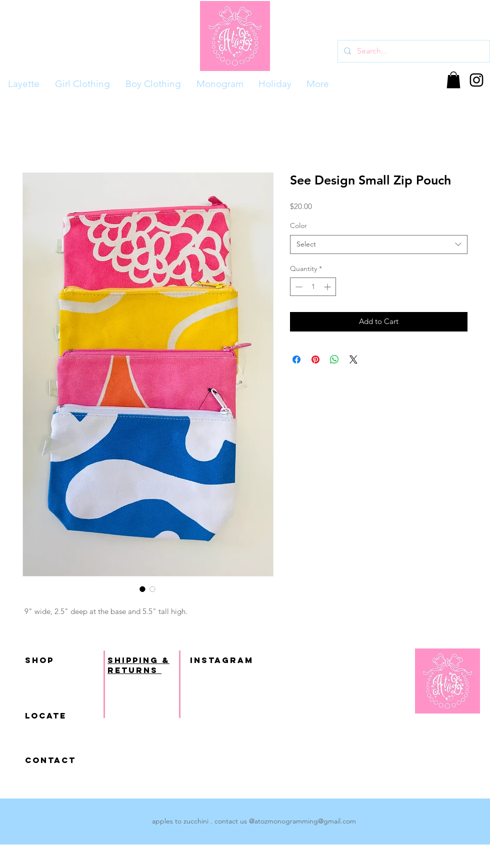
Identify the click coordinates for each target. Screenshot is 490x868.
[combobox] (379, 244)
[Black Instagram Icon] (476, 80)
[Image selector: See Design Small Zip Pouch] (142, 589)
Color (298, 225)
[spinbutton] (313, 287)
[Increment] (328, 287)
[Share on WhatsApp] (334, 359)
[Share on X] (353, 359)
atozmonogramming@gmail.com (305, 821)
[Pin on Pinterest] (315, 359)
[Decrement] (298, 287)
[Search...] (413, 51)
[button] (453, 80)
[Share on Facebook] (296, 359)
